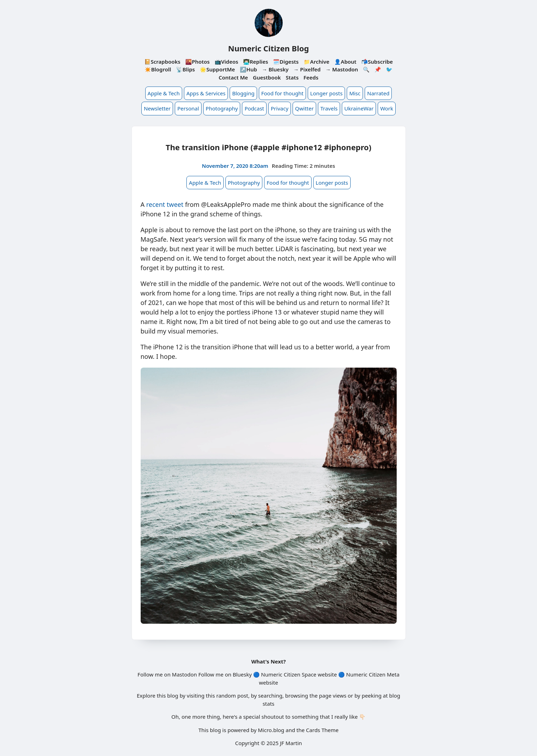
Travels (329, 108)
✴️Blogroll (158, 69)
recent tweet (165, 204)
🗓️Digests (286, 62)
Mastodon (184, 674)
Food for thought (282, 93)
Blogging (243, 93)
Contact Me (234, 77)
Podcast (254, 108)
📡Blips (185, 69)
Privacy (280, 108)
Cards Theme (322, 730)
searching (270, 695)
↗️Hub (248, 69)
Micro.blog (271, 730)
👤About (345, 62)
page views (333, 695)
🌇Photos (197, 62)
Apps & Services (206, 93)
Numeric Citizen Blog (269, 48)
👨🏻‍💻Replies (255, 62)
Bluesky (242, 674)
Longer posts (326, 93)
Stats (292, 77)
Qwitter (304, 108)
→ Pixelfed (307, 69)
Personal (188, 108)
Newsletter (157, 108)
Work (387, 108)
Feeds (311, 77)
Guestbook (267, 77)
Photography (222, 108)
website (327, 674)
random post (232, 695)
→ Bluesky (275, 69)
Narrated (378, 93)
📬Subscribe (377, 62)
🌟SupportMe (217, 69)
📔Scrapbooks (162, 62)
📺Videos (226, 62)
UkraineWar (359, 108)
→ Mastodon (342, 69)
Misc (355, 93)
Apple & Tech (164, 93)
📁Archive (316, 62)
